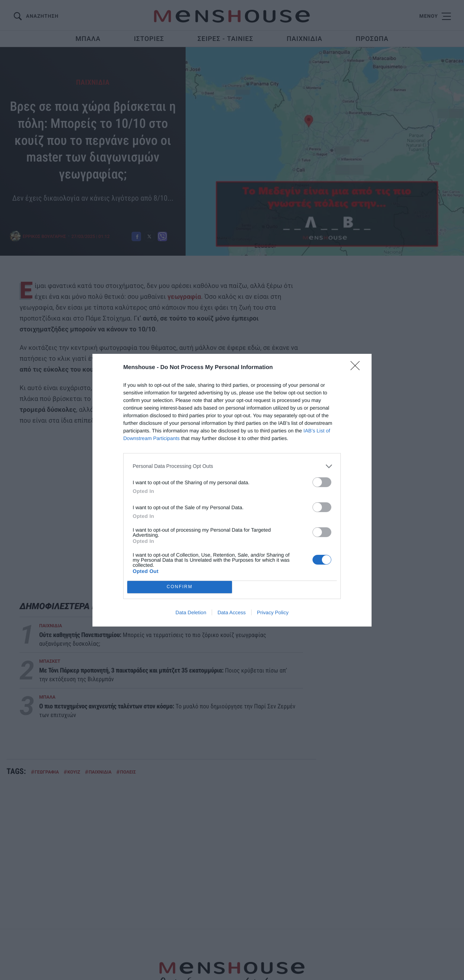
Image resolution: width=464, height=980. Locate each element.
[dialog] (232, 490)
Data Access (232, 612)
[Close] (357, 368)
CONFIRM (180, 587)
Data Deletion (191, 612)
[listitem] (232, 466)
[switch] (322, 482)
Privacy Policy (273, 612)
